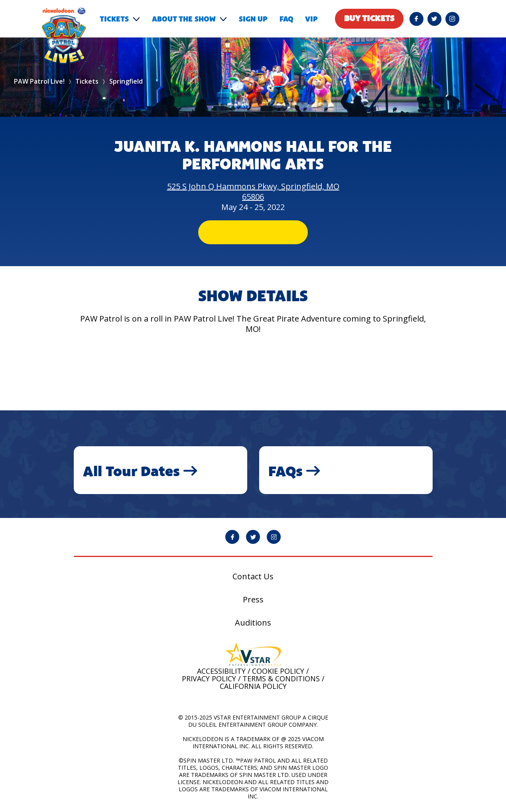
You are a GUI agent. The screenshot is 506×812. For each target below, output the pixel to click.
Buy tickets (369, 19)
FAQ (286, 19)
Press (253, 600)
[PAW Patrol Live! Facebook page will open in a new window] (416, 19)
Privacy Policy (209, 679)
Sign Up (253, 19)
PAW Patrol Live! (39, 81)
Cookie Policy (278, 671)
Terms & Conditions (281, 679)
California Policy (253, 686)
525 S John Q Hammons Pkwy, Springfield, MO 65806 (253, 191)
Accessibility (221, 671)
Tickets (114, 19)
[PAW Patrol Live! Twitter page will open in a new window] (434, 19)
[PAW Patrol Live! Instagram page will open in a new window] (452, 19)
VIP (311, 19)
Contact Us (253, 577)
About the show (184, 19)
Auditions (253, 623)
